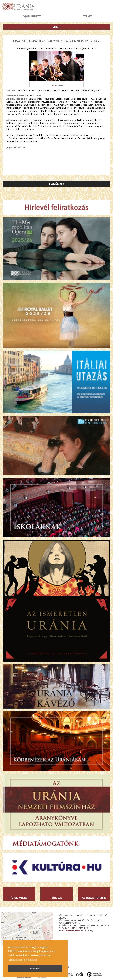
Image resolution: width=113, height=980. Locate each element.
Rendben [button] (35, 969)
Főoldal (56, 898)
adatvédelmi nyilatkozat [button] (23, 960)
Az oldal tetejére (94, 898)
